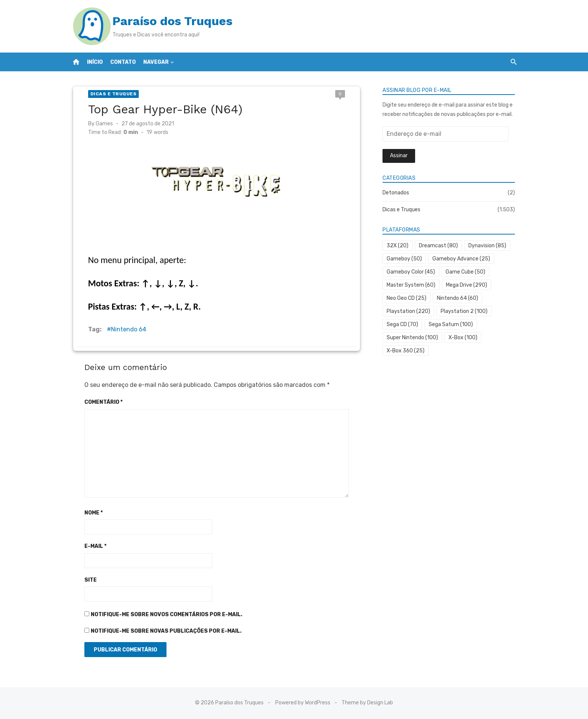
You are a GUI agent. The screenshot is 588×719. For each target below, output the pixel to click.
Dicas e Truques (109, 94)
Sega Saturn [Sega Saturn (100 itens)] (452, 324)
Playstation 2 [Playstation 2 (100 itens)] (466, 311)
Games (100, 124)
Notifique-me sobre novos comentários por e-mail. (162, 614)
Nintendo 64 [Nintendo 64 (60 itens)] (459, 298)
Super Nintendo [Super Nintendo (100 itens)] (414, 338)
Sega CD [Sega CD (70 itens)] (404, 324)
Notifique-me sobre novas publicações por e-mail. (162, 631)
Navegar (156, 62)
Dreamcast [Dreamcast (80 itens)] (440, 246)
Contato (123, 62)
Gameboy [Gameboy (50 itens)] (406, 259)
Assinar (400, 156)
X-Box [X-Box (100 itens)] (464, 338)
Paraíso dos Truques (168, 21)
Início (95, 62)
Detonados (397, 193)
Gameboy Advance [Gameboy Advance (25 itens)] (463, 259)
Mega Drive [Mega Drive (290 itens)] (468, 285)
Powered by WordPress (303, 703)
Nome (89, 513)
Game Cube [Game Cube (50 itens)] (467, 272)
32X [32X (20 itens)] (399, 246)
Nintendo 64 (124, 329)
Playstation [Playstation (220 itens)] (410, 311)
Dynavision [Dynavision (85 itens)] (489, 246)
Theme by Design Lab (367, 703)
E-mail (91, 546)
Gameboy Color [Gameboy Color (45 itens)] (412, 272)
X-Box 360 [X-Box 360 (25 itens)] (407, 351)
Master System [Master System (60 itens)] (412, 285)
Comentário (99, 402)
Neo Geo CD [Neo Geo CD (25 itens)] (408, 298)
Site (86, 580)
